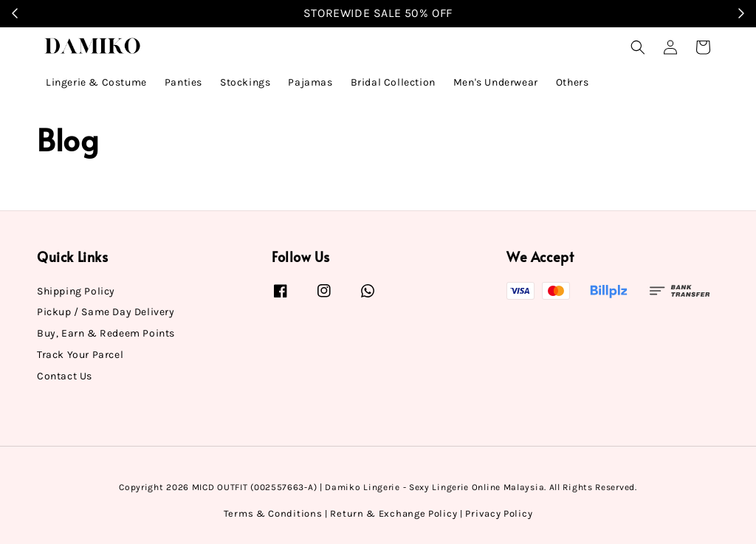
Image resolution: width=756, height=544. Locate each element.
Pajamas (310, 82)
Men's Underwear (496, 82)
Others (573, 82)
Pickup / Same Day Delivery (106, 312)
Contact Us (65, 376)
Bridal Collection (393, 82)
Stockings (245, 82)
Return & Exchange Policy (394, 513)
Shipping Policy (76, 291)
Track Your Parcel (80, 355)
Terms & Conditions (273, 513)
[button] (638, 47)
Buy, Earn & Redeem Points (106, 333)
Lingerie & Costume (96, 82)
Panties (183, 82)
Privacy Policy (499, 513)
